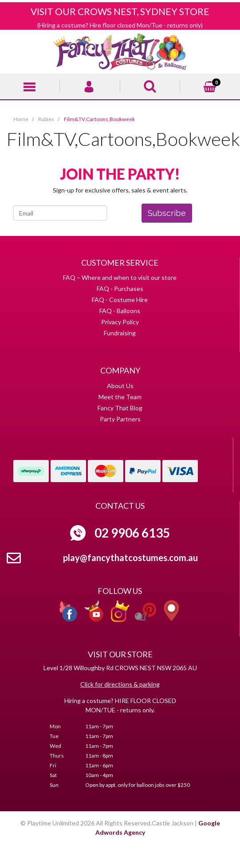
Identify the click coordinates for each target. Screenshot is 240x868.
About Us (120, 386)
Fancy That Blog (120, 408)
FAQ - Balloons (120, 311)
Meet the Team (120, 397)
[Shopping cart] (210, 85)
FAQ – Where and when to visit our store (120, 277)
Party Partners (120, 419)
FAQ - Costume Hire (120, 300)
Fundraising (120, 333)
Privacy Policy (120, 322)
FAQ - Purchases (120, 289)
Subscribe (167, 213)
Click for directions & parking (120, 684)
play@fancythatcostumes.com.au (130, 558)
